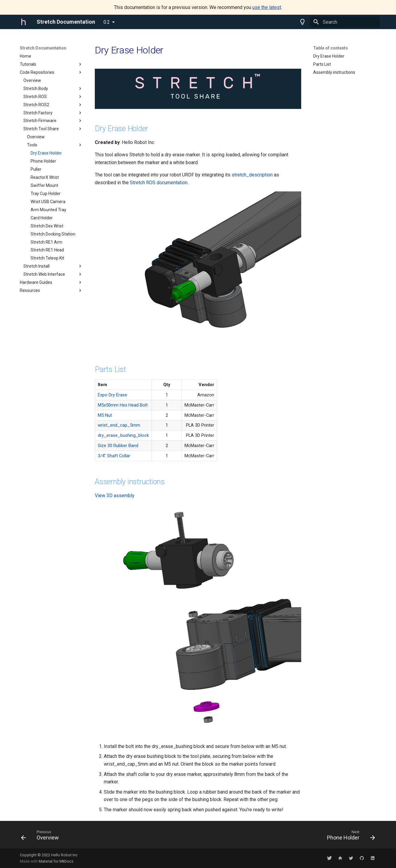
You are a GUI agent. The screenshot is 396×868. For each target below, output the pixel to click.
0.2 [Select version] (107, 22)
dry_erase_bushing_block (123, 435)
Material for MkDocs (56, 861)
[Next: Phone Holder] (349, 836)
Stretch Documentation (43, 48)
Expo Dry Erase (112, 395)
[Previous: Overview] (42, 836)
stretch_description (252, 175)
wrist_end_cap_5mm (119, 425)
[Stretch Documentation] (23, 22)
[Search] (345, 22)
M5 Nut (105, 415)
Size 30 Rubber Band (118, 446)
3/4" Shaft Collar (114, 456)
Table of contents (331, 48)
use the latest (267, 7)
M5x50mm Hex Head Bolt (123, 405)
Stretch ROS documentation (159, 183)
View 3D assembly (115, 496)
